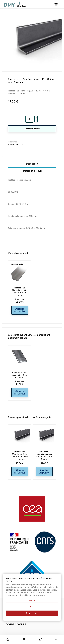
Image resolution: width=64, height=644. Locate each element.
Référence (13, 142)
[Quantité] (29, 119)
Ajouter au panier (32, 129)
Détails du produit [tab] (32, 171)
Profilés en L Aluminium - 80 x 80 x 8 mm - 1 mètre (20, 291)
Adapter (32, 600)
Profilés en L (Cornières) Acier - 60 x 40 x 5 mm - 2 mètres (20, 461)
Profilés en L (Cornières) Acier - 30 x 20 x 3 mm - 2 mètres (44, 461)
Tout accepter (32, 613)
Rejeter (32, 607)
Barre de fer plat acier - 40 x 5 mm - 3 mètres (20, 378)
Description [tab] (32, 164)
